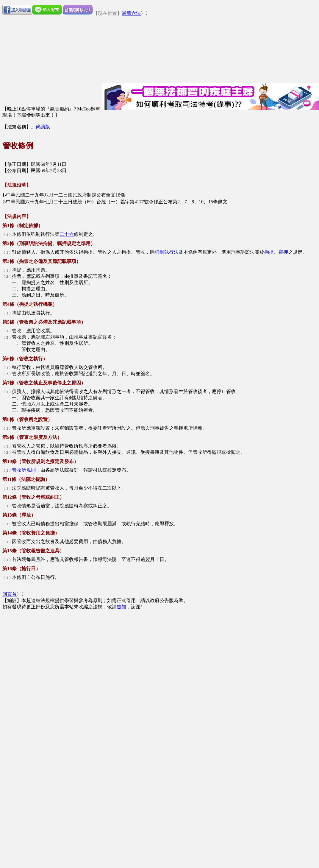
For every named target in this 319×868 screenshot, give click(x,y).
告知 (121, 607)
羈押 (283, 252)
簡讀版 (43, 127)
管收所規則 (24, 470)
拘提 (269, 252)
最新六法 (131, 13)
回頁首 (10, 594)
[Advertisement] (56, 666)
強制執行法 (167, 252)
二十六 (67, 234)
